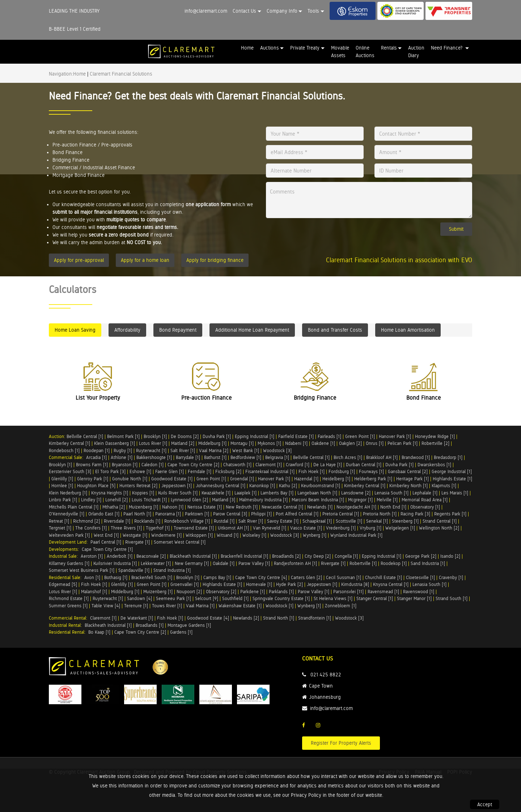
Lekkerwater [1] (156, 563)
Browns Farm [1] (92, 465)
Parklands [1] (281, 592)
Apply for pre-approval (79, 260)
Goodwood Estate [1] (172, 479)
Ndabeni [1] (296, 443)
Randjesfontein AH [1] (295, 563)
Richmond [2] (86, 521)
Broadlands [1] (150, 625)
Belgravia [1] (277, 457)
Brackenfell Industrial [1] (244, 556)
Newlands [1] (320, 507)
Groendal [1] (242, 479)
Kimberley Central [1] (69, 443)
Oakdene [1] (323, 443)
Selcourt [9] (207, 598)
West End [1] (106, 535)
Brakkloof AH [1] (382, 457)
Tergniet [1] (60, 528)
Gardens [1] (181, 632)
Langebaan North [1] (317, 493)
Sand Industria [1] (428, 563)
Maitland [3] (224, 500)
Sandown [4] (139, 598)
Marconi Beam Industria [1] (318, 500)
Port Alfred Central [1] (297, 514)
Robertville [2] (435, 443)
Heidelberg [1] (336, 479)
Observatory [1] (425, 507)
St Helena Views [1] (333, 598)
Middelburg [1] (212, 443)
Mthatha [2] (114, 507)
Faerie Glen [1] (170, 471)
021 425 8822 (326, 675)
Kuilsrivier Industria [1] (115, 563)
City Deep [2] (318, 556)
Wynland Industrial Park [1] (356, 535)
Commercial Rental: (69, 618)
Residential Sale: (67, 577)
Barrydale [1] (188, 457)
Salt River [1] (183, 450)
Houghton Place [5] (96, 486)
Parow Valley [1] (254, 563)
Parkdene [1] (253, 592)
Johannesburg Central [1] (221, 486)
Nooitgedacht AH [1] (356, 507)
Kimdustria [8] (355, 584)
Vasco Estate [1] (306, 528)
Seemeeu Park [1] (173, 598)
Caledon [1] (153, 465)
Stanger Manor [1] (414, 598)
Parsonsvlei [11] (348, 592)
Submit (456, 229)
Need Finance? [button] (447, 48)
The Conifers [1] (91, 528)
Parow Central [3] (230, 514)
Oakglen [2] (350, 443)
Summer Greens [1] (68, 606)
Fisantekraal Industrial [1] (270, 471)
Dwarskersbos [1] (434, 465)
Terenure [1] (136, 606)
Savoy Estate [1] (283, 521)
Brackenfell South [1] (152, 577)
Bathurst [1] (215, 457)
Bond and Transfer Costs (335, 330)
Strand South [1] (452, 598)
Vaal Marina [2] (214, 450)
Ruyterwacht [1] (151, 450)
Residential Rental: (69, 632)
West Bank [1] (246, 450)
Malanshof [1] (94, 592)
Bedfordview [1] (246, 457)
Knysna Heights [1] (110, 493)
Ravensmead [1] (383, 592)
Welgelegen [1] (400, 528)
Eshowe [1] (140, 471)
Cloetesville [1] (420, 577)
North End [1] (393, 507)
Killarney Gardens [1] (69, 563)
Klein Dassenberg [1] (115, 443)
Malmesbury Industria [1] (263, 500)
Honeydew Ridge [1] (435, 436)
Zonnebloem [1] (341, 606)
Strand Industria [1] (172, 570)
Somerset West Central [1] (180, 542)
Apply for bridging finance (215, 260)
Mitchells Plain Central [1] (74, 507)
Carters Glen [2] (306, 577)
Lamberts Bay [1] (277, 493)
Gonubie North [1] (130, 479)
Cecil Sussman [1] (344, 577)
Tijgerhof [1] (158, 528)
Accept (485, 804)
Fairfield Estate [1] (296, 436)
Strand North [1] (279, 618)
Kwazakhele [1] (216, 493)
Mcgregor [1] (360, 500)
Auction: (58, 436)
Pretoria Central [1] (341, 514)
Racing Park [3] (415, 514)
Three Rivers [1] (126, 528)
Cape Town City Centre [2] (193, 465)
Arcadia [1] (96, 457)
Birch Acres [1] (348, 457)
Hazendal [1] (306, 479)
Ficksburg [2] (228, 471)
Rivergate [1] (137, 542)
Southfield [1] (235, 598)
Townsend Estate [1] (194, 528)
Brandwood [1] (416, 457)
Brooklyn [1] (155, 436)
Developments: (65, 549)
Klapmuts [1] (444, 486)
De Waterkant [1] (137, 618)
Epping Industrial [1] (255, 436)
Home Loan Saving (75, 330)
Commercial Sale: (67, 457)
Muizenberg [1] (143, 507)
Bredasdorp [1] (448, 457)
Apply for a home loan (145, 260)
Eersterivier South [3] (70, 471)
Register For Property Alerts (341, 743)
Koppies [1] (143, 493)
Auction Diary (416, 52)
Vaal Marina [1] (200, 606)
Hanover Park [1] (395, 436)
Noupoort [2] (189, 592)
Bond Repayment (178, 330)
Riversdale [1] (117, 521)
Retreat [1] (59, 521)
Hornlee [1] (62, 486)
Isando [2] (450, 556)
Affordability (127, 330)
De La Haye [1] (328, 465)
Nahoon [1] (173, 507)
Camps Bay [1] (217, 577)
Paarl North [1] (137, 514)
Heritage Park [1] (412, 479)
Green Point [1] (360, 436)
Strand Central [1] (440, 521)
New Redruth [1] (242, 507)
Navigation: (61, 74)
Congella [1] (346, 556)
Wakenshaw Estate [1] (240, 606)
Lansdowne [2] (356, 493)
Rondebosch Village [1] (187, 521)
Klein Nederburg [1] (68, 493)
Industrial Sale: (65, 556)
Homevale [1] (259, 584)
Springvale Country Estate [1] (281, 598)
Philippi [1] (261, 514)
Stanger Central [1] (375, 598)
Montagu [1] (242, 443)
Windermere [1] (166, 535)
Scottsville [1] (349, 521)
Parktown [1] (197, 514)
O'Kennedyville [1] (67, 514)
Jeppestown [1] (177, 486)
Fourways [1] (371, 471)
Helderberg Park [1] (373, 479)
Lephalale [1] (425, 493)
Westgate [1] (135, 535)
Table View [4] (106, 606)
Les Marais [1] (455, 493)
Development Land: (70, 542)
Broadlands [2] (286, 556)
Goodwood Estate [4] (208, 618)
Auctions (270, 48)
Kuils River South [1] (178, 493)
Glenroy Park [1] (93, 479)
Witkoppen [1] (199, 535)
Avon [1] (92, 577)
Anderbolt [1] (120, 556)
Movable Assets (340, 52)
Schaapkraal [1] (317, 521)
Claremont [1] (269, 465)
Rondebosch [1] (64, 450)
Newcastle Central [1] (282, 507)
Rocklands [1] (147, 521)
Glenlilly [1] (62, 479)
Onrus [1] (375, 443)
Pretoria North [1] (380, 514)
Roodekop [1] (394, 563)
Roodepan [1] (97, 450)
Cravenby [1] (451, 577)
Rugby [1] (123, 450)
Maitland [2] (183, 443)
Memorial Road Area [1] (425, 500)
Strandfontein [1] (315, 618)
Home (247, 48)
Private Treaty (305, 48)
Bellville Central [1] (85, 436)
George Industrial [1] (452, 471)
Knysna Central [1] (391, 584)
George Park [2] (421, 556)
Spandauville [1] (134, 570)
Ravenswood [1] (419, 592)
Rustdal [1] (224, 521)
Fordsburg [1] (342, 471)
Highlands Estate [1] (452, 479)
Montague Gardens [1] (189, 625)
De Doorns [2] (185, 436)
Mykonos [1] (269, 443)
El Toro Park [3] (110, 471)
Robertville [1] (363, 563)
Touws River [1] (167, 606)
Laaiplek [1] (245, 493)
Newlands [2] (246, 618)
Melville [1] (387, 500)
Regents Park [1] (450, 514)
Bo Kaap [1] (99, 632)
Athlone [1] (122, 457)
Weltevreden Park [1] (69, 535)
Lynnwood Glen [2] (189, 500)
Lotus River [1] (153, 443)
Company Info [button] (282, 11)
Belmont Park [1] (123, 436)
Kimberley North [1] (408, 486)
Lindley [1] (91, 500)
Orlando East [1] (104, 514)
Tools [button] (313, 11)
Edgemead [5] (63, 584)
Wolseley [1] (254, 535)
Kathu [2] (288, 486)
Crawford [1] (298, 465)
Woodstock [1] (279, 606)
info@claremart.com (206, 11)
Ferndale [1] (200, 471)
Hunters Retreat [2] (138, 486)
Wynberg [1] (315, 535)
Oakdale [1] (224, 563)
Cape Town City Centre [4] (261, 577)
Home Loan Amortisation (408, 330)
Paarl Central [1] (106, 542)
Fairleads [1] (329, 436)
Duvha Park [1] (217, 436)
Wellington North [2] (439, 528)
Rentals (389, 48)
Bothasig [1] (116, 577)
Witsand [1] (228, 535)
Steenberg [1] (405, 521)
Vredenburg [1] (341, 528)
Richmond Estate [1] (69, 598)
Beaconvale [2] (151, 556)
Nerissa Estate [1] (205, 507)
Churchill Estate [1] (384, 577)
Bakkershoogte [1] (154, 457)
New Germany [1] (192, 563)
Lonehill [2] (117, 500)
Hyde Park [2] (289, 584)
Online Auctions (365, 52)
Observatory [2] (221, 592)
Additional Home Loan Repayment (252, 330)
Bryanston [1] (125, 465)
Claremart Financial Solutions (121, 74)
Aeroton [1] (92, 556)
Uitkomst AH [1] (233, 528)
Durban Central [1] (364, 465)
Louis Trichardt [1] (149, 500)
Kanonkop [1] (262, 486)
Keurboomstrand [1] (321, 486)
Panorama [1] (168, 514)
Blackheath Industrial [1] (193, 556)
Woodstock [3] (277, 450)
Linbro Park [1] (63, 500)
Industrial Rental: (67, 625)
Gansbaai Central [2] (408, 471)
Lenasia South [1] (391, 493)
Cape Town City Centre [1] (107, 549)
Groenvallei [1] (185, 584)
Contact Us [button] (244, 11)
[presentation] (310, 234)
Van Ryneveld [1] (270, 528)
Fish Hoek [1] (312, 471)
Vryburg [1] (370, 528)
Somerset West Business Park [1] (82, 570)
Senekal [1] (377, 521)
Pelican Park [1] (403, 443)
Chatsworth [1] (237, 465)
